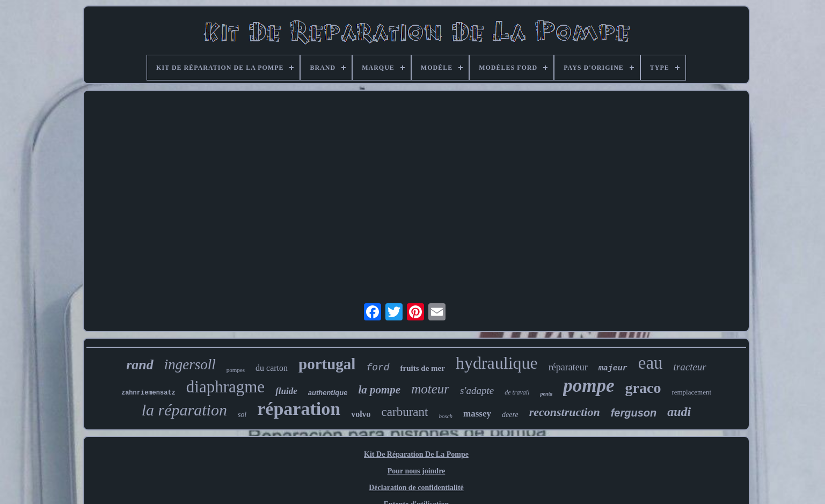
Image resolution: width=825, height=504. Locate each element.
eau (651, 363)
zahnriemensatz (148, 393)
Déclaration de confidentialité (416, 488)
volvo (361, 414)
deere (510, 415)
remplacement (691, 392)
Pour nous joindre (417, 471)
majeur (613, 368)
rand (140, 365)
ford (378, 368)
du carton (272, 368)
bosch (446, 416)
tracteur (690, 367)
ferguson (634, 413)
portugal (327, 364)
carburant (405, 412)
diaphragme (225, 387)
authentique (328, 393)
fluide (286, 391)
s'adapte (477, 390)
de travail (517, 392)
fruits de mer (423, 368)
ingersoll (190, 364)
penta (546, 394)
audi (679, 412)
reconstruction (565, 412)
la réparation (184, 410)
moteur (430, 389)
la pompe (379, 390)
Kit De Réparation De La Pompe (416, 454)
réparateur (568, 367)
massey (477, 414)
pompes (236, 370)
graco (643, 388)
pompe (589, 386)
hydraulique (497, 363)
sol (242, 415)
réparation (299, 409)
